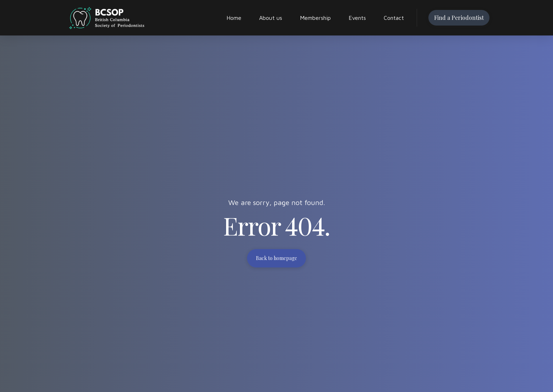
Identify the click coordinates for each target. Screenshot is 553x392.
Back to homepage (276, 258)
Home (234, 18)
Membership (315, 18)
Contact (394, 18)
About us (271, 18)
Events (357, 18)
